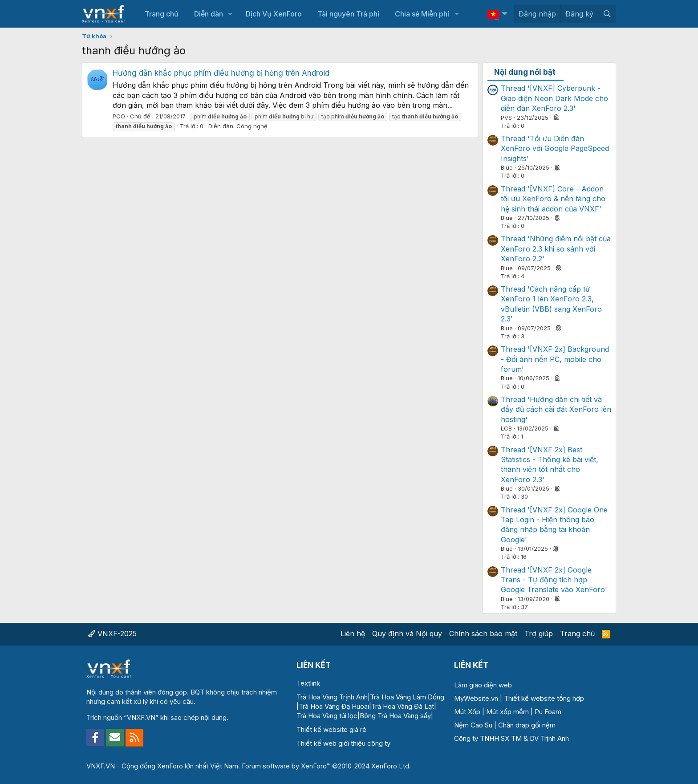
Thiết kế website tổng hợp (544, 698)
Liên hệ (353, 634)
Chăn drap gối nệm (527, 725)
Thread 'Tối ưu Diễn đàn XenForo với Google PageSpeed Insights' (555, 148)
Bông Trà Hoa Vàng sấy (395, 716)
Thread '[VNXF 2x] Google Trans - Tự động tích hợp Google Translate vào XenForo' (554, 580)
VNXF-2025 (112, 634)
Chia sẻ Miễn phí (422, 14)
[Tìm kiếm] (607, 14)
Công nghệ (252, 126)
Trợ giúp (539, 634)
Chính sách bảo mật (483, 634)
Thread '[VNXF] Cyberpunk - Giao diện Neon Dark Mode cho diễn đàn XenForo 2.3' (554, 98)
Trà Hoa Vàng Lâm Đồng (407, 697)
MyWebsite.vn (476, 698)
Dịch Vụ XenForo (274, 14)
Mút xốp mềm (507, 712)
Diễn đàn (209, 14)
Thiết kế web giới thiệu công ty (343, 743)
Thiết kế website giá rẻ (331, 729)
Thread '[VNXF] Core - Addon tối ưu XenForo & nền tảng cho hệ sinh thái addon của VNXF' (553, 199)
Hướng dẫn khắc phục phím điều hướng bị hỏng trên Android (221, 73)
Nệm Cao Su (473, 725)
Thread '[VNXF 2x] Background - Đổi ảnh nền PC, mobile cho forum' (555, 359)
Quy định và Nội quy (407, 634)
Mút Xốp (467, 712)
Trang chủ (162, 14)
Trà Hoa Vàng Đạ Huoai (334, 706)
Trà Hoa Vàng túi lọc (327, 716)
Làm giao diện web (483, 685)
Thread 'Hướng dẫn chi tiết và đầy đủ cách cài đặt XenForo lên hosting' (556, 409)
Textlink (308, 683)
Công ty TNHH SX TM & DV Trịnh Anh (511, 738)
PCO (119, 116)
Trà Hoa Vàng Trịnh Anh (332, 697)
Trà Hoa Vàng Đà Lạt (403, 706)
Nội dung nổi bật (525, 72)
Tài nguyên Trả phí (348, 14)
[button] (230, 14)
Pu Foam (548, 712)
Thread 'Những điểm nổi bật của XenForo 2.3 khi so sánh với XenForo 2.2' (556, 249)
